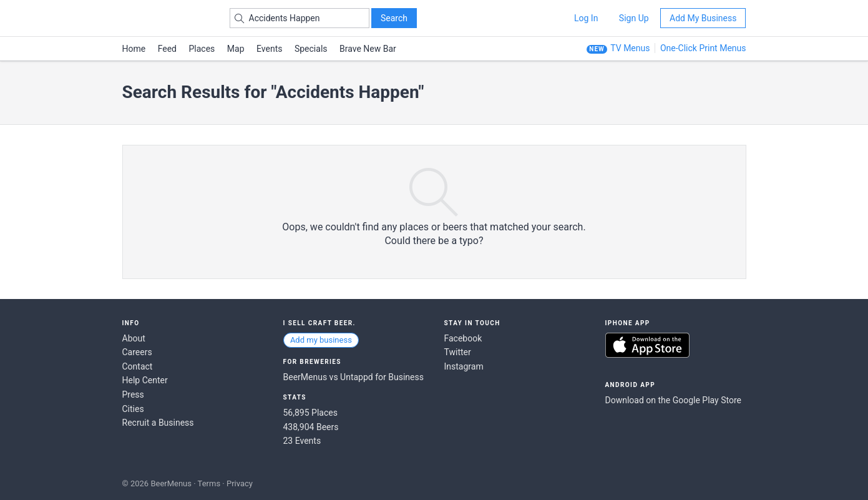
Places (202, 49)
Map (236, 49)
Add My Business (703, 18)
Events (269, 49)
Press (133, 395)
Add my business (321, 340)
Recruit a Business (158, 423)
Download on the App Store (647, 345)
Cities (133, 409)
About (134, 338)
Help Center (145, 380)
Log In (586, 18)
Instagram (464, 366)
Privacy (240, 483)
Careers (137, 352)
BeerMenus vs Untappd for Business (354, 377)
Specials (311, 49)
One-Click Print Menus (703, 48)
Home (134, 49)
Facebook (463, 338)
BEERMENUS (167, 18)
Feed (167, 49)
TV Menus (630, 48)
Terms (209, 483)
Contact (138, 366)
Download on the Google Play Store (673, 400)
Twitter (458, 352)
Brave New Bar (368, 49)
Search (394, 18)
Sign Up (634, 18)
